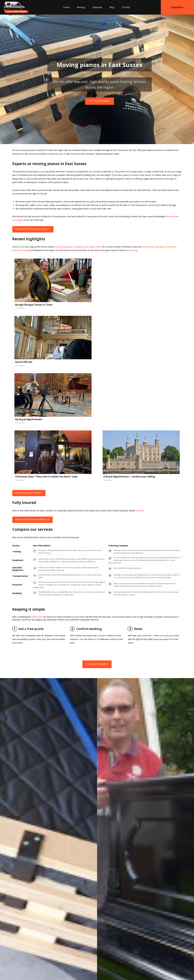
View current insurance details (32, 519)
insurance (140, 511)
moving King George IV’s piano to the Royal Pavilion (78, 247)
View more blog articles (28, 493)
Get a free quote (28, 629)
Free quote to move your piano (32, 229)
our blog (133, 250)
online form (37, 617)
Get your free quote (99, 101)
